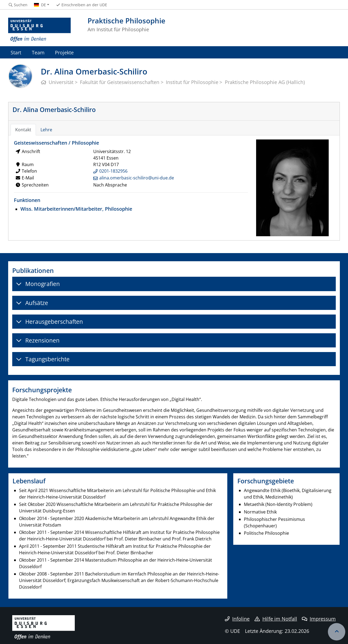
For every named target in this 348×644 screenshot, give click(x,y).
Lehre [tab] (46, 130)
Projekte (64, 52)
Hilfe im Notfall (276, 619)
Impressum (319, 619)
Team (38, 52)
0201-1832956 (113, 171)
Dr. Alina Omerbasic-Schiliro (54, 110)
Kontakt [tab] (23, 130)
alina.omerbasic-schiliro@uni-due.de (137, 178)
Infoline (237, 619)
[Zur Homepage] (39, 30)
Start (16, 52)
